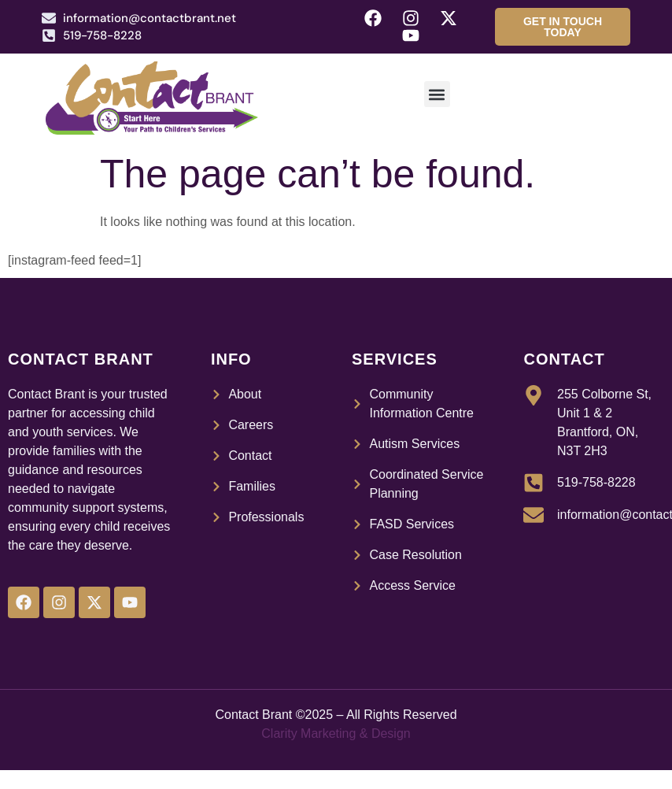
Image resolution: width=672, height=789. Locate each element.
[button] (437, 94)
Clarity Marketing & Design (336, 733)
